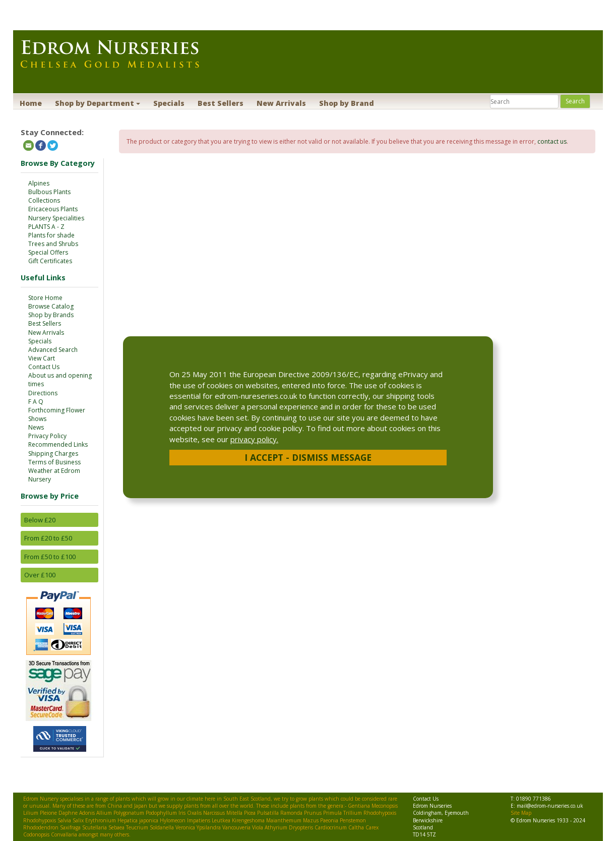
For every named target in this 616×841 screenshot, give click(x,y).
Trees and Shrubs (53, 244)
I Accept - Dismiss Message (308, 457)
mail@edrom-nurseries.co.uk (550, 806)
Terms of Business (54, 462)
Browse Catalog (51, 306)
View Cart (42, 358)
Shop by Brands (51, 315)
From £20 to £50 (48, 538)
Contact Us (44, 367)
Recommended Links (58, 444)
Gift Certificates (50, 261)
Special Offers (48, 252)
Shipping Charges (53, 454)
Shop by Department (98, 103)
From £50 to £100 (50, 557)
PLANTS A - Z (46, 227)
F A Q (36, 402)
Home (31, 103)
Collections (44, 200)
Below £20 (40, 520)
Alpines (39, 183)
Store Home (45, 298)
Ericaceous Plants (53, 209)
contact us (552, 141)
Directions (43, 393)
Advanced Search (53, 350)
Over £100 (40, 575)
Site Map (521, 813)
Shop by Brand (347, 103)
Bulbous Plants (49, 192)
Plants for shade (51, 235)
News (36, 427)
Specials (169, 103)
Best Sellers (221, 103)
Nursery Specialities (56, 218)
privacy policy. (254, 439)
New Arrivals (281, 103)
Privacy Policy (47, 436)
